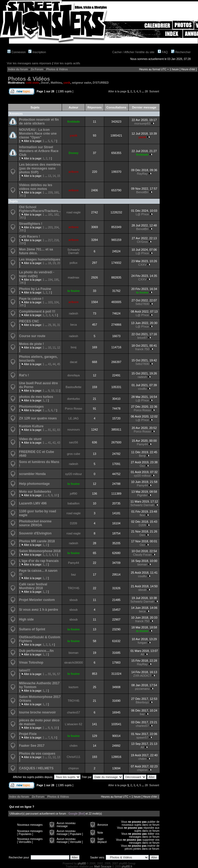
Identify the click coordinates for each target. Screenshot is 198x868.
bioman (142, 564)
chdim (74, 746)
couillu (142, 389)
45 (59, 364)
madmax (73, 277)
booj (74, 347)
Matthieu (56, 83)
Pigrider (142, 495)
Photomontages (31, 407)
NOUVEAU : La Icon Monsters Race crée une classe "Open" (38, 134)
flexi (142, 515)
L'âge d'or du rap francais (39, 561)
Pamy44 (142, 444)
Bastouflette (73, 387)
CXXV (142, 265)
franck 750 (142, 349)
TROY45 (74, 588)
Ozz (142, 466)
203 (50, 227)
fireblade (73, 122)
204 (56, 227)
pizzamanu (142, 689)
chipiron (74, 768)
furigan (142, 643)
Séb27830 (142, 304)
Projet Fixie (28, 734)
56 (54, 674)
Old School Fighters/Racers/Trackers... (40, 209)
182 (56, 215)
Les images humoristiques (40, 259)
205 (22, 230)
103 (50, 302)
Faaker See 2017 (32, 746)
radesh (74, 313)
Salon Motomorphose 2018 (40, 551)
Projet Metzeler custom (37, 600)
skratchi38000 (74, 663)
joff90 (74, 494)
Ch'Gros (142, 242)
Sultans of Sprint (32, 629)
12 (59, 348)
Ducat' (45, 83)
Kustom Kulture (31, 426)
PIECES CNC (29, 321)
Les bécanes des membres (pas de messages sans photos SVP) (40, 168)
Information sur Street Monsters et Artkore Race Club (39, 151)
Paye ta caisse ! (31, 299)
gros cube (73, 454)
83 (59, 430)
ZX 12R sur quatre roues (38, 418)
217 (50, 240)
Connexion (17, 52)
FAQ (163, 52)
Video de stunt (30, 439)
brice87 (142, 338)
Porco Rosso (74, 409)
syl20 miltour (73, 474)
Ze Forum (37, 69)
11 (54, 348)
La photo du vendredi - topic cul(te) (37, 274)
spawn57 (142, 737)
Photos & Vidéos (57, 69)
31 (59, 325)
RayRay (142, 174)
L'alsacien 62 (73, 724)
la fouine (74, 291)
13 (50, 176)
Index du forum (18, 69)
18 (50, 263)
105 (22, 305)
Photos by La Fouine (35, 289)
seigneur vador (81, 83)
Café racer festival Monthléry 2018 (33, 586)
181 (50, 215)
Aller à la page (117, 91)
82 (54, 430)
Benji (142, 456)
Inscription (37, 52)
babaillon (73, 503)
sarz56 (74, 442)
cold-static (33, 83)
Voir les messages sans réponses (29, 63)
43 (50, 364)
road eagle (73, 212)
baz (73, 574)
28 (146, 91)
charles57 (73, 712)
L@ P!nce (142, 214)
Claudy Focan (142, 555)
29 (50, 325)
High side (26, 619)
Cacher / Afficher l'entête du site (133, 52)
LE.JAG (73, 418)
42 (54, 443)
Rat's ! (24, 375)
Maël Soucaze (103, 867)
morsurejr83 (142, 123)
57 (59, 674)
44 (54, 364)
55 (50, 674)
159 (50, 193)
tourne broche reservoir (37, 712)
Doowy (73, 153)
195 (56, 280)
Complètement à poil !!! (37, 311)
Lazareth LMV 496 (33, 503)
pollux (74, 263)
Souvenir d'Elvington (35, 533)
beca (73, 325)
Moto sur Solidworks (35, 492)
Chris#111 (73, 757)
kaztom (74, 687)
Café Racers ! (30, 237)
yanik (67, 83)
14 (54, 176)
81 (50, 430)
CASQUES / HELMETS (36, 768)
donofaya (74, 375)
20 (59, 263)
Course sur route (32, 336)
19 (54, 263)
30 (54, 325)
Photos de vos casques (37, 754)
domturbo (73, 399)
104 (56, 302)
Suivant (154, 91)
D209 (73, 523)
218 (56, 240)
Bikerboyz (142, 702)
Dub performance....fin (36, 651)
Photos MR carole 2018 (37, 541)
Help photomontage (34, 484)
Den (142, 535)
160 (56, 193)
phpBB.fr (127, 867)
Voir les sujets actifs (67, 63)
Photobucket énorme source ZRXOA (35, 523)
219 (22, 243)
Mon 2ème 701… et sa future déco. (36, 251)
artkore (74, 172)
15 (59, 176)
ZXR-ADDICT (142, 676)
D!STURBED (101, 83)
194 (50, 280)
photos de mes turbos (36, 397)
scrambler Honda (32, 474)
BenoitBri (142, 192)
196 (22, 283)
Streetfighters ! (31, 224)
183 (22, 218)
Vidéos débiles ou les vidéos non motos (36, 187)
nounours (73, 430)
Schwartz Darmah (74, 251)
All (142, 654)
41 (50, 443)
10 (50, 348)
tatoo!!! (25, 670)
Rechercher (181, 52)
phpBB (82, 864)
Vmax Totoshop (31, 663)
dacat (74, 362)
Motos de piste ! (31, 344)
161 (22, 196)
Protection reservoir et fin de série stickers (39, 122)
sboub (142, 590)
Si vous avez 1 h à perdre (38, 610)
